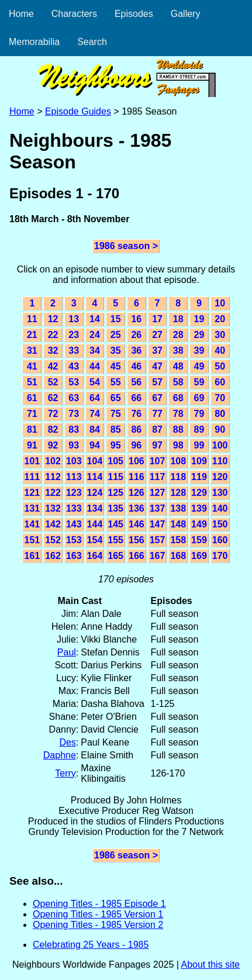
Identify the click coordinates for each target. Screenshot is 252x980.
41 (32, 366)
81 (32, 429)
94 (95, 445)
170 (220, 556)
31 (32, 351)
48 (178, 366)
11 (32, 319)
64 (95, 398)
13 (74, 319)
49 (199, 366)
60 (220, 382)
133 (74, 508)
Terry (65, 773)
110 (220, 461)
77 (157, 414)
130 (220, 493)
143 (74, 524)
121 (32, 493)
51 (32, 382)
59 (199, 382)
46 (136, 366)
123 (74, 493)
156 (137, 540)
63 (74, 398)
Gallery (186, 14)
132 (53, 508)
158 (178, 540)
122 (53, 493)
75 (116, 414)
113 (74, 477)
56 (136, 382)
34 (95, 351)
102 (53, 461)
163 (74, 556)
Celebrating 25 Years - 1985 (91, 945)
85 (116, 429)
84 (95, 429)
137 (158, 508)
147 (158, 524)
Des (67, 742)
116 (137, 477)
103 (74, 461)
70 (220, 398)
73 (74, 414)
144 (95, 524)
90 (220, 429)
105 (115, 461)
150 (220, 524)
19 (199, 319)
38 (178, 351)
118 (178, 477)
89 (199, 429)
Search (92, 42)
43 (74, 366)
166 (137, 556)
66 (136, 398)
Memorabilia (34, 42)
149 (199, 524)
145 (115, 524)
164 (95, 556)
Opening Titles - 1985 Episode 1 (99, 904)
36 (136, 351)
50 (220, 366)
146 (137, 524)
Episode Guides (78, 111)
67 (157, 398)
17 (157, 319)
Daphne (60, 755)
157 (158, 540)
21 (32, 335)
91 (32, 445)
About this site (210, 965)
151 (32, 540)
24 (95, 335)
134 (95, 508)
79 (199, 414)
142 (53, 524)
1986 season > (126, 246)
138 (178, 508)
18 (178, 319)
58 (178, 382)
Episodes (134, 14)
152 (53, 540)
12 (53, 319)
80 (220, 414)
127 (158, 493)
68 (178, 398)
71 (32, 414)
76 (136, 414)
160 (220, 540)
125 (115, 493)
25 (116, 335)
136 (137, 508)
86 (136, 429)
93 (74, 445)
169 (199, 556)
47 (157, 366)
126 (137, 493)
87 (157, 429)
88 (178, 429)
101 (32, 461)
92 (53, 445)
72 (53, 414)
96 (136, 445)
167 (158, 556)
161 (32, 556)
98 (178, 445)
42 (53, 366)
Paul (67, 652)
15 (116, 319)
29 (199, 335)
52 (53, 382)
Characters (74, 14)
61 (32, 398)
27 (157, 335)
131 (32, 508)
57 (157, 382)
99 (199, 445)
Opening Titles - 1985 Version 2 (98, 925)
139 (199, 508)
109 (199, 461)
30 (220, 335)
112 (53, 477)
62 (53, 398)
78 (178, 414)
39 (199, 351)
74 (95, 414)
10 (220, 303)
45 (116, 366)
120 (220, 477)
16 (136, 319)
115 (115, 477)
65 (116, 398)
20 (220, 319)
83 (74, 429)
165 (115, 556)
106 (137, 461)
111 (32, 477)
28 (178, 335)
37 (157, 351)
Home (21, 14)
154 (95, 540)
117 (158, 477)
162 (53, 556)
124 (95, 493)
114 (95, 477)
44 (95, 366)
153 (74, 540)
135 (115, 508)
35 (116, 351)
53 (74, 382)
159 (199, 540)
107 (158, 461)
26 (136, 335)
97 (157, 445)
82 (53, 429)
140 (220, 508)
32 (53, 351)
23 (74, 335)
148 (178, 524)
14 (95, 319)
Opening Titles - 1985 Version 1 (98, 914)
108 (178, 461)
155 (115, 540)
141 (32, 524)
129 (199, 493)
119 (199, 477)
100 (220, 445)
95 (116, 445)
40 (220, 351)
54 (95, 382)
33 (74, 351)
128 (178, 493)
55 (116, 382)
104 (95, 461)
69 (199, 398)
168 (178, 556)
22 (53, 335)
